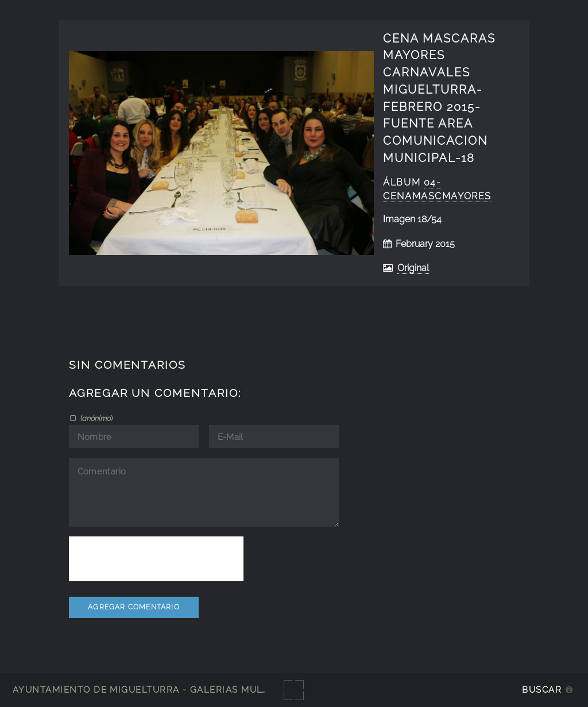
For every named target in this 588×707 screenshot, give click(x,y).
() (96, 418)
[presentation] (156, 559)
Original (413, 268)
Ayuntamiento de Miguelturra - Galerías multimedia (157, 689)
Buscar (542, 689)
